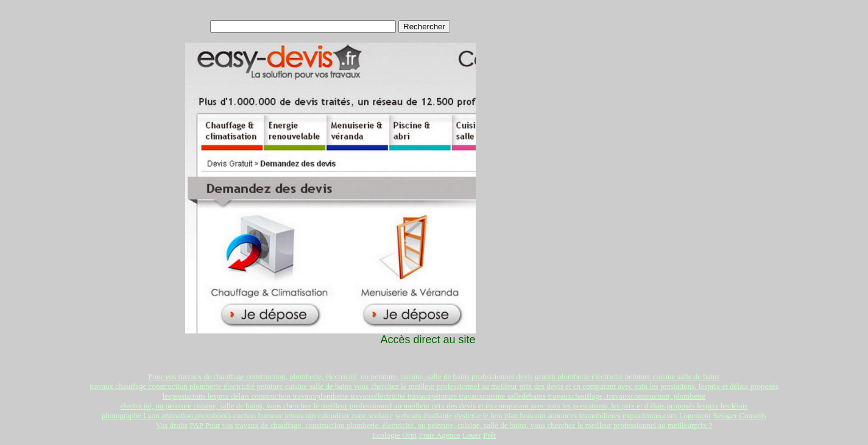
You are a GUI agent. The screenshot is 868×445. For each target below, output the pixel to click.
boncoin (533, 415)
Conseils (753, 415)
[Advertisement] (580, 92)
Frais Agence (439, 435)
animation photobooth (196, 415)
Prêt (489, 435)
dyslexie (469, 415)
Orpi (409, 435)
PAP (196, 425)
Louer (472, 435)
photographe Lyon (131, 415)
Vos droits (172, 425)
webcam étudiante (423, 415)
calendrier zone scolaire (355, 415)
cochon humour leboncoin (275, 415)
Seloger (726, 415)
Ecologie (387, 435)
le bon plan (501, 415)
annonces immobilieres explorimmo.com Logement (630, 415)
